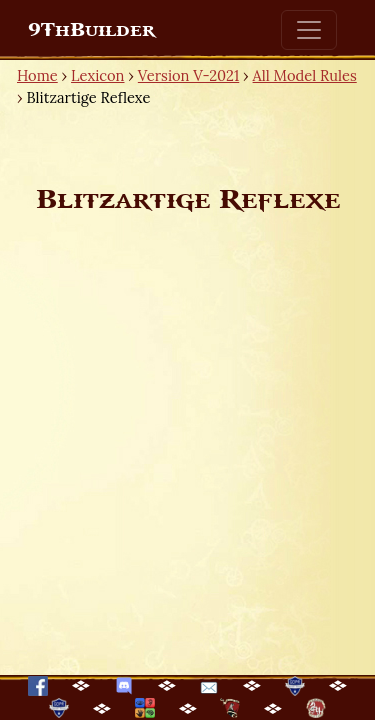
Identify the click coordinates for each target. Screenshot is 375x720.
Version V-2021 (188, 75)
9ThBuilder (91, 30)
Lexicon (97, 75)
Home (37, 75)
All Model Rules (305, 75)
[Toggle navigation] (309, 30)
